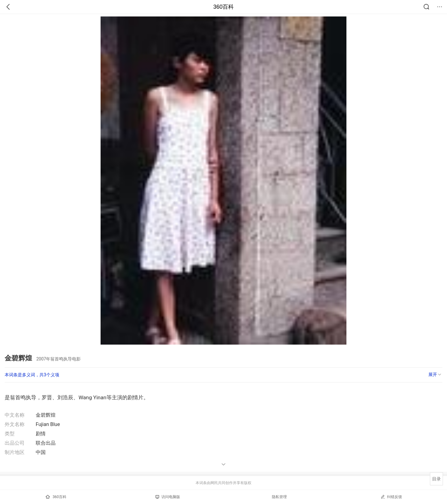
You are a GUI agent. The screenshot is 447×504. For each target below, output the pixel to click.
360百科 (223, 7)
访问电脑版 (168, 497)
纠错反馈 (391, 497)
